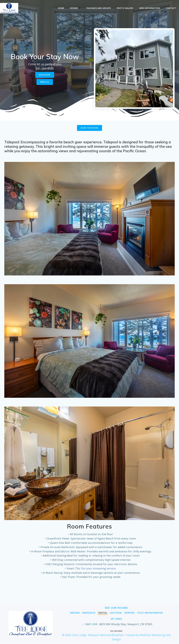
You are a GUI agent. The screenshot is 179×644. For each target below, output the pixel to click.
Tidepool (103, 613)
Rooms (75, 8)
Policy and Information (150, 613)
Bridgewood (89, 613)
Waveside (75, 613)
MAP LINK (91, 624)
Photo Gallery (125, 8)
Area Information (150, 8)
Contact (171, 8)
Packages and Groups (99, 8)
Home (61, 8)
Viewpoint (130, 613)
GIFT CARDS (116, 619)
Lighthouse (116, 613)
